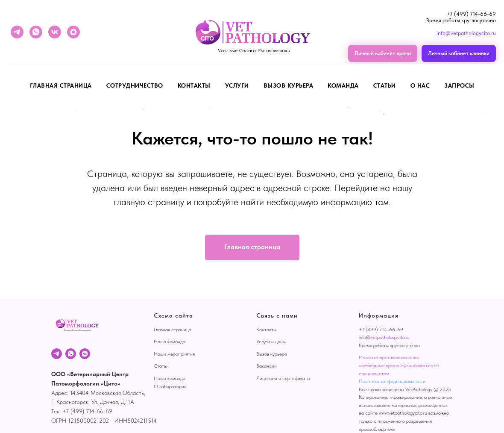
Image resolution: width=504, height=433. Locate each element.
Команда (343, 85)
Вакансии (267, 366)
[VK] (85, 354)
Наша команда (170, 342)
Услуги (237, 85)
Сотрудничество (135, 85)
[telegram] (17, 32)
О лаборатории (170, 386)
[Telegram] (57, 354)
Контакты (194, 85)
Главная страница (61, 85)
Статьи (385, 85)
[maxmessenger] (73, 32)
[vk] (55, 32)
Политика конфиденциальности (392, 381)
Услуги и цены (271, 342)
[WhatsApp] (71, 354)
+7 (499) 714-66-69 (471, 14)
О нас (420, 85)
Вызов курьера (289, 85)
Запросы (459, 85)
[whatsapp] (36, 32)
